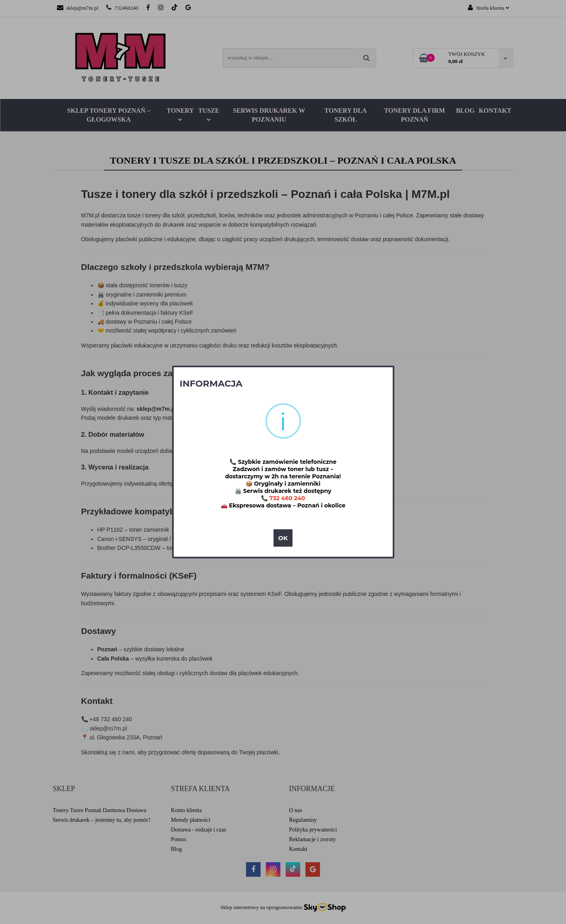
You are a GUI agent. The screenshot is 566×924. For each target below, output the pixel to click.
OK (283, 538)
